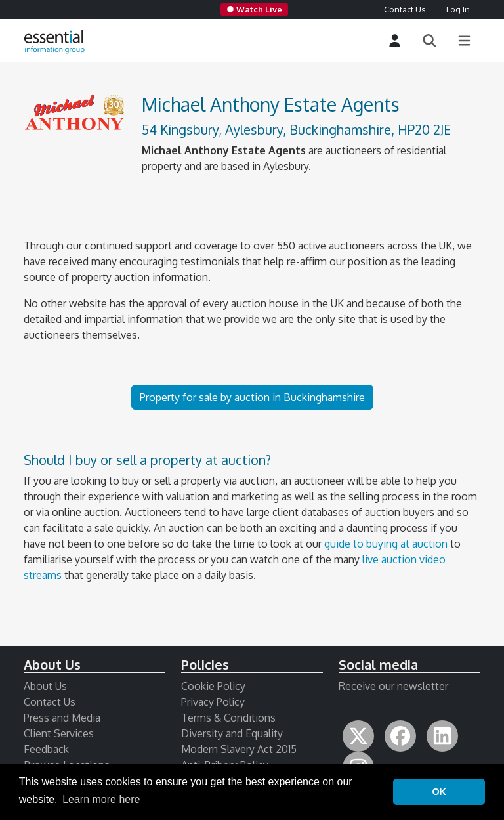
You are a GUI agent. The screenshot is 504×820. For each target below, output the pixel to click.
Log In (458, 9)
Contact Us (405, 9)
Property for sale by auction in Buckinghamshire (252, 397)
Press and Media (62, 718)
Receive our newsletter (393, 686)
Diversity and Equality (232, 733)
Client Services (59, 733)
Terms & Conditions (228, 718)
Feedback (46, 749)
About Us (45, 686)
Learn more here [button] (101, 799)
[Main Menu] (464, 41)
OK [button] (439, 792)
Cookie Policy (213, 686)
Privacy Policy (213, 702)
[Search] (430, 41)
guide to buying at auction (386, 544)
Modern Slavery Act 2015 (239, 749)
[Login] (395, 41)
